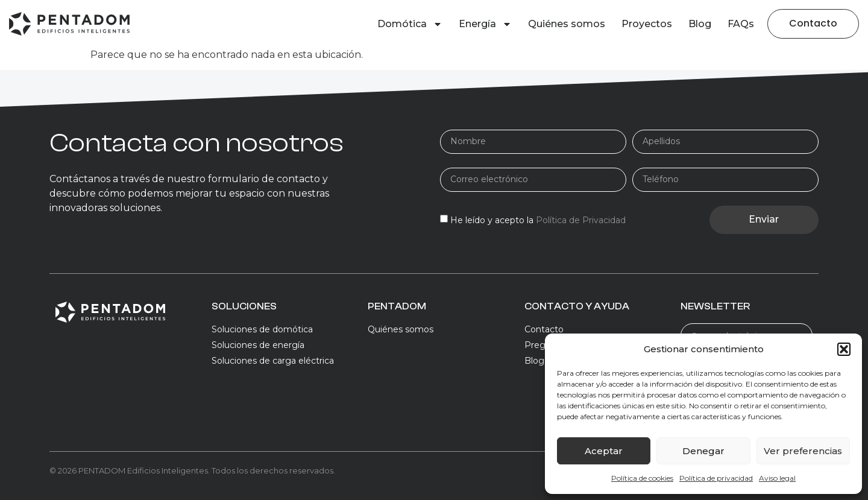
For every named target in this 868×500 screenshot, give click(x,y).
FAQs (741, 24)
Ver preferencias (803, 451)
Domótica (410, 24)
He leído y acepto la (538, 220)
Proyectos (647, 24)
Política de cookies (642, 478)
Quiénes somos (567, 24)
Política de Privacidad (581, 220)
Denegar (703, 451)
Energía (485, 24)
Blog (700, 24)
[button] (844, 349)
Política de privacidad (716, 478)
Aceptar (604, 451)
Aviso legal (777, 478)
